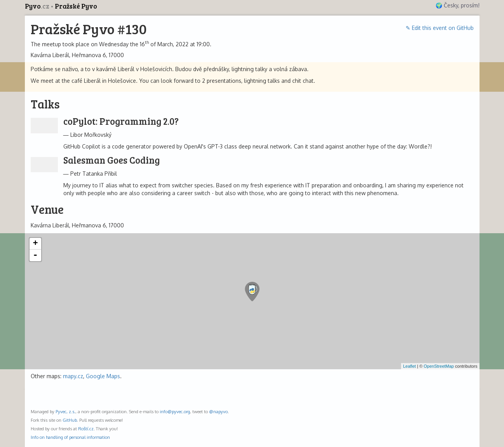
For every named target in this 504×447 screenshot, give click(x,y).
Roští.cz (86, 429)
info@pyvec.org (175, 411)
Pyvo (38, 6)
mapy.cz (73, 376)
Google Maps (103, 376)
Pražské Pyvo (76, 6)
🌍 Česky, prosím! (458, 5)
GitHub (70, 420)
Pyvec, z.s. (65, 411)
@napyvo (218, 411)
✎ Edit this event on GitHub (440, 28)
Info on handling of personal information (70, 437)
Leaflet (409, 366)
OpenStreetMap (439, 366)
